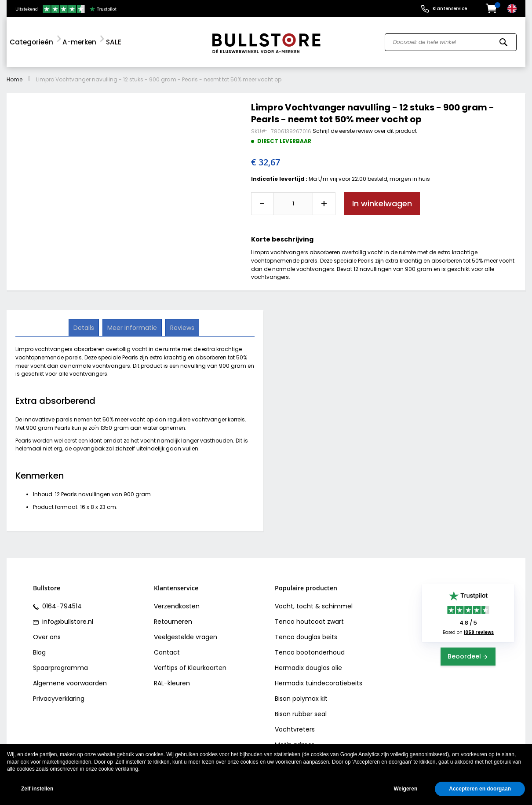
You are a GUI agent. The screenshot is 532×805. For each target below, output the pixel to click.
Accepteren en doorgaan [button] (480, 789)
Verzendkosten (177, 606)
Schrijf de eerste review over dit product (365, 131)
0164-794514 (61, 606)
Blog (39, 652)
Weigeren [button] (405, 789)
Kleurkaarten (207, 668)
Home (15, 79)
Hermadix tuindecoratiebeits (319, 683)
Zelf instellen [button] (37, 789)
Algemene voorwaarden (70, 683)
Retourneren (173, 622)
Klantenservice (450, 9)
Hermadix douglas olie (308, 668)
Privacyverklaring (59, 699)
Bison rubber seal (301, 714)
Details (85, 327)
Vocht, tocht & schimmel (314, 606)
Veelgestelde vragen (186, 637)
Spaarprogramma (60, 668)
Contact (167, 652)
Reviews (181, 327)
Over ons (47, 637)
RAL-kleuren (172, 683)
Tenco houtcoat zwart (309, 622)
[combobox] (451, 42)
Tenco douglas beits (306, 637)
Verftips (166, 668)
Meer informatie (132, 327)
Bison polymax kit (301, 699)
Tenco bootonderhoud (310, 652)
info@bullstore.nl (67, 622)
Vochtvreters (295, 729)
